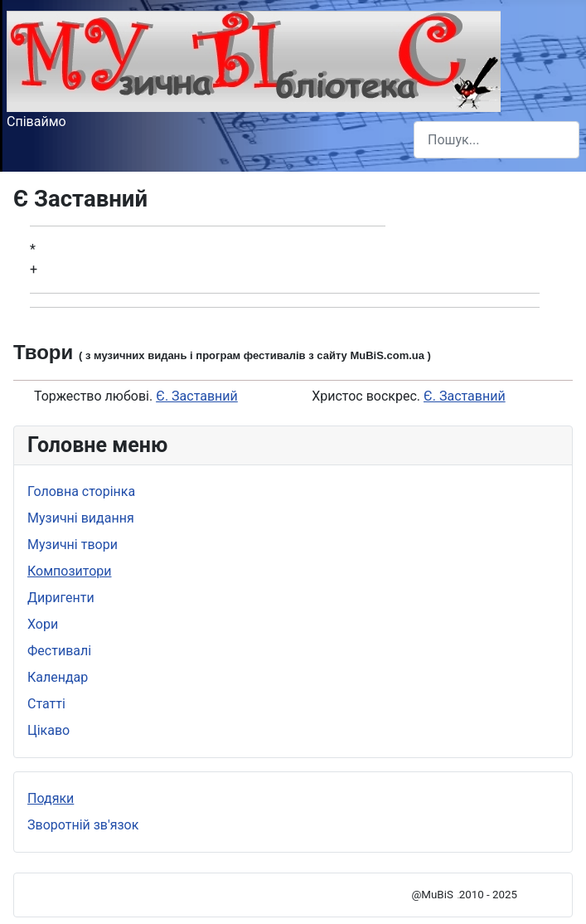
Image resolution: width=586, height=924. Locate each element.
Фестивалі (59, 651)
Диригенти (61, 598)
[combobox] (496, 140)
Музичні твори (73, 545)
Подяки (51, 798)
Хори (43, 624)
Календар (58, 677)
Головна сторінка (81, 491)
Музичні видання (81, 518)
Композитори (70, 571)
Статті (46, 704)
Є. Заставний (197, 396)
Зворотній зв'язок (83, 825)
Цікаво (48, 730)
